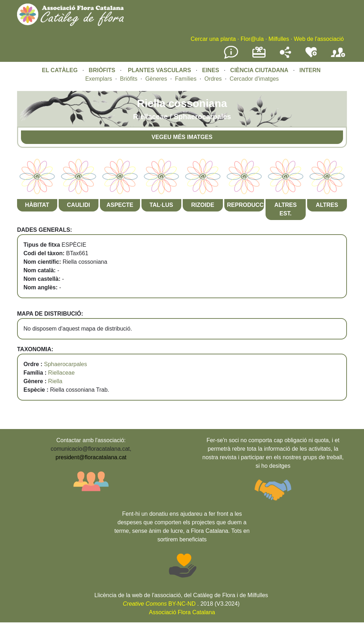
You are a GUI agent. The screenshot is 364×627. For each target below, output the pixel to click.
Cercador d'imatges (254, 79)
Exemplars (99, 79)
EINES (210, 70)
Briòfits (129, 79)
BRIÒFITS (103, 70)
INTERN (310, 70)
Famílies (186, 79)
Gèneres (156, 79)
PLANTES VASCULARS (160, 70)
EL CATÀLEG (60, 70)
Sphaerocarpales (66, 364)
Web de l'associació (319, 39)
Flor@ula (252, 39)
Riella (55, 381)
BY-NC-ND (159, 604)
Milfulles (279, 39)
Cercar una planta (213, 39)
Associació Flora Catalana (182, 612)
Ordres (213, 79)
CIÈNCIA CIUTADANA (259, 70)
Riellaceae (61, 373)
